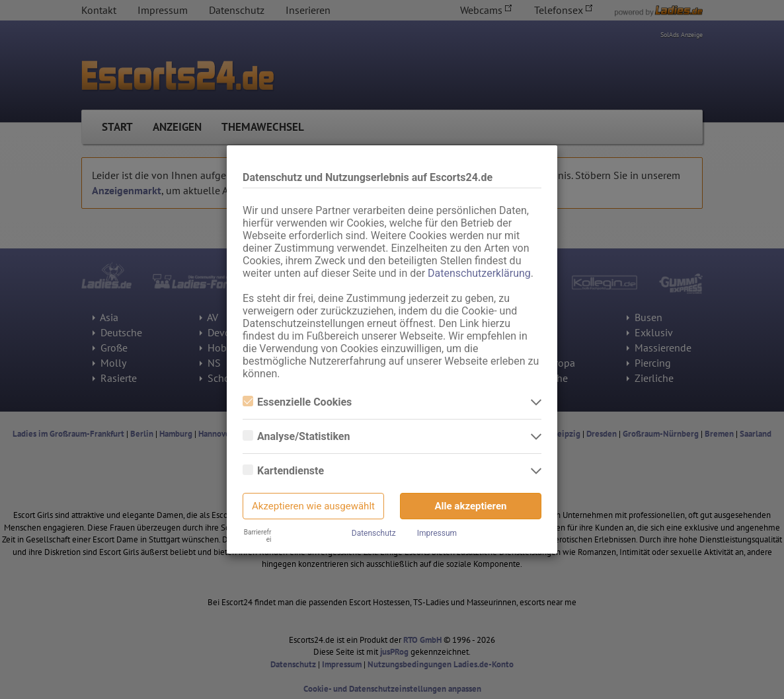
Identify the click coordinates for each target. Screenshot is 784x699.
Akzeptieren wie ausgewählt (313, 506)
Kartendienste (283, 471)
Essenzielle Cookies (297, 402)
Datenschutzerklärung (479, 273)
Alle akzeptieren (471, 506)
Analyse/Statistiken (296, 436)
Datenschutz (374, 533)
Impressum (437, 533)
